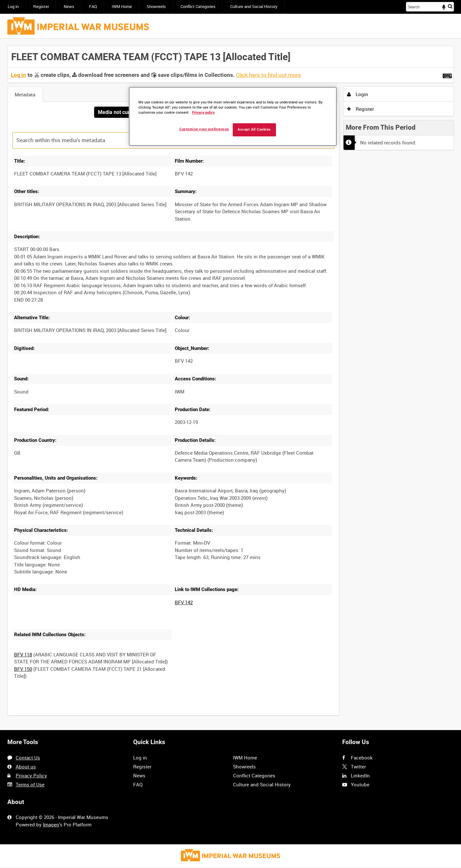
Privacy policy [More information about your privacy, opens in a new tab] (203, 113)
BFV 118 (23, 654)
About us (26, 767)
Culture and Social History (254, 7)
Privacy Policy (31, 775)
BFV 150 (23, 669)
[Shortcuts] (447, 75)
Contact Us (28, 758)
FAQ (93, 7)
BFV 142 (184, 602)
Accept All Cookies (254, 130)
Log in (13, 7)
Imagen (51, 824)
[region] (233, 116)
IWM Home (122, 7)
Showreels (156, 7)
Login (358, 94)
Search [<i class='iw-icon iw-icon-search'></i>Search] (450, 6)
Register (41, 7)
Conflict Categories (198, 7)
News (69, 7)
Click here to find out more (268, 75)
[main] (231, 384)
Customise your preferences (204, 129)
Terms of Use (30, 784)
